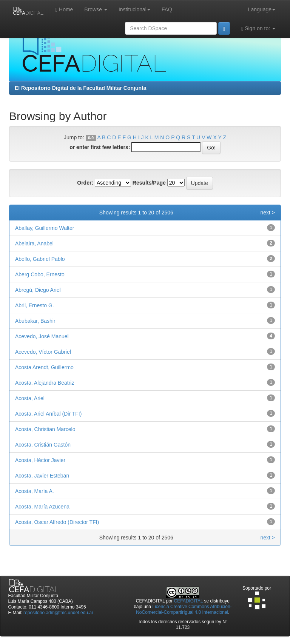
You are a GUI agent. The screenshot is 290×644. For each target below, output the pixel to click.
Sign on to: (258, 29)
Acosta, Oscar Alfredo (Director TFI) (57, 522)
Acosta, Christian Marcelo (45, 429)
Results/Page (149, 183)
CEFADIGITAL (189, 601)
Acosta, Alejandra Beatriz (45, 383)
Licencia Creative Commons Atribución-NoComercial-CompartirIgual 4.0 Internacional (184, 609)
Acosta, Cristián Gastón (43, 445)
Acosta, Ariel (30, 398)
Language (262, 9)
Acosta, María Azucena (42, 507)
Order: (85, 183)
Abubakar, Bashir (35, 321)
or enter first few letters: (100, 147)
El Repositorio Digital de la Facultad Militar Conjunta (80, 88)
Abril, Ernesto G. (35, 305)
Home (64, 10)
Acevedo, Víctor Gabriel (43, 352)
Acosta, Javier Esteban (42, 476)
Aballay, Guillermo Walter (45, 228)
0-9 (91, 138)
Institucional (134, 9)
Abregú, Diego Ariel (38, 290)
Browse (96, 9)
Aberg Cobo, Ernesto (40, 274)
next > (268, 213)
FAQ (167, 9)
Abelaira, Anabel (34, 243)
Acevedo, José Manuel (42, 336)
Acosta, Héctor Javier (40, 460)
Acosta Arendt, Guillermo (44, 367)
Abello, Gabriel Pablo (40, 259)
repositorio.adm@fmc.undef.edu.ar (58, 613)
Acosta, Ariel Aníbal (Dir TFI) (48, 414)
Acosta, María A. (35, 491)
